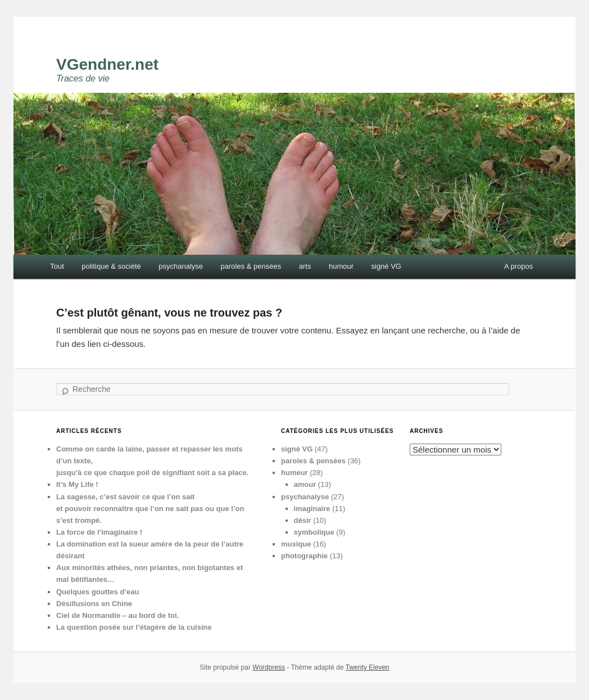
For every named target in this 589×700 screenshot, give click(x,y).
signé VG (386, 266)
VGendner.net (107, 64)
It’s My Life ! (77, 484)
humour (341, 266)
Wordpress (269, 667)
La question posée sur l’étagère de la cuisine (134, 627)
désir (303, 520)
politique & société (111, 266)
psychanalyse (181, 266)
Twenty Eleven (368, 667)
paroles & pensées (251, 266)
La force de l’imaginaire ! (99, 532)
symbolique (314, 532)
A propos (518, 266)
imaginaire (312, 509)
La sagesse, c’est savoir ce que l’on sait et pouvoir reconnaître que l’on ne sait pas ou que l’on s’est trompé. (150, 509)
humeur (294, 473)
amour (305, 484)
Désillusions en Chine (94, 604)
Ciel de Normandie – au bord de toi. (117, 615)
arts (305, 266)
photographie (304, 556)
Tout (57, 266)
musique (296, 544)
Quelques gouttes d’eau (98, 592)
